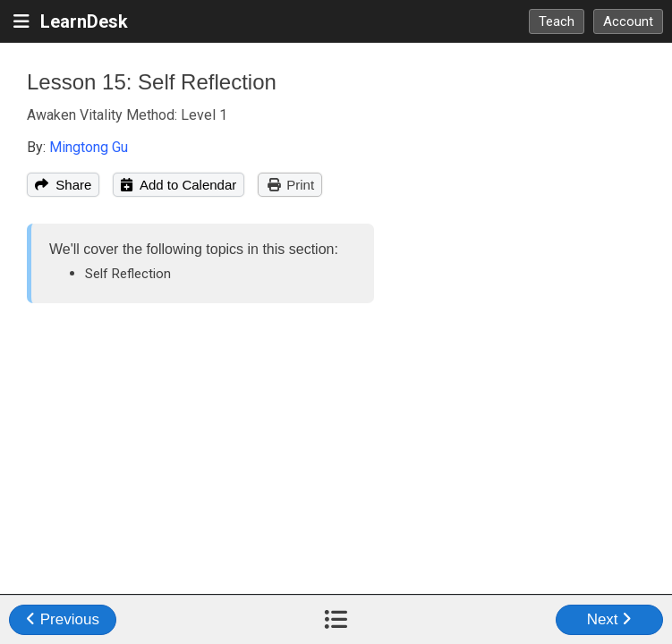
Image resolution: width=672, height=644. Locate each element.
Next (610, 619)
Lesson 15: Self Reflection (152, 82)
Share (63, 185)
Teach (557, 21)
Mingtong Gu (89, 147)
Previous (63, 619)
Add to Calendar (179, 185)
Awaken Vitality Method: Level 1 (127, 115)
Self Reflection (128, 274)
